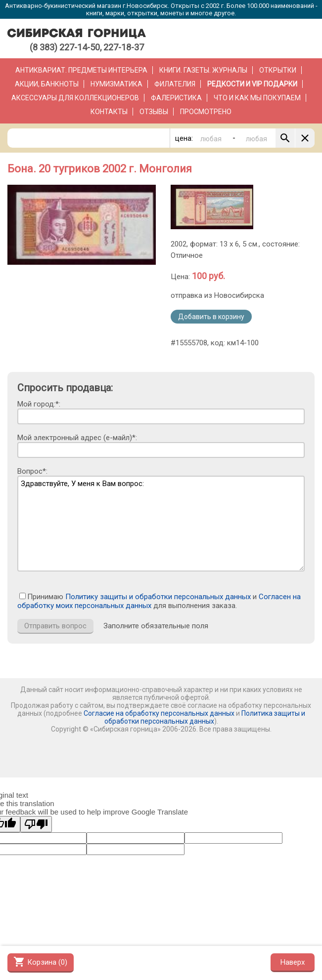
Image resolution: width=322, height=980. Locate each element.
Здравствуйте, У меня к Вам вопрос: (161, 524)
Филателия (175, 84)
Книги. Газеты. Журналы (203, 70)
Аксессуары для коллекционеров (75, 98)
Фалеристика (176, 98)
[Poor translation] (36, 824)
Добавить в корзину (211, 317)
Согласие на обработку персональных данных (159, 713)
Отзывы (154, 112)
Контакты (109, 112)
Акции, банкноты (47, 84)
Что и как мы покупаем (257, 98)
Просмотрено (206, 112)
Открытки (278, 70)
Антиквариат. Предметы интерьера (81, 70)
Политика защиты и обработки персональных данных (205, 717)
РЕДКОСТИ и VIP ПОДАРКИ (252, 84)
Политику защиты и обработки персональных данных (158, 597)
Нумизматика (116, 84)
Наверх (293, 962)
